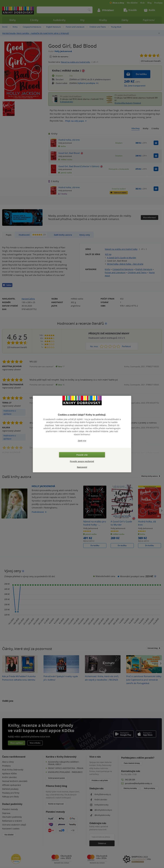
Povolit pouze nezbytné (82, 461)
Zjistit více (82, 441)
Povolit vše (82, 455)
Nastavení (82, 467)
